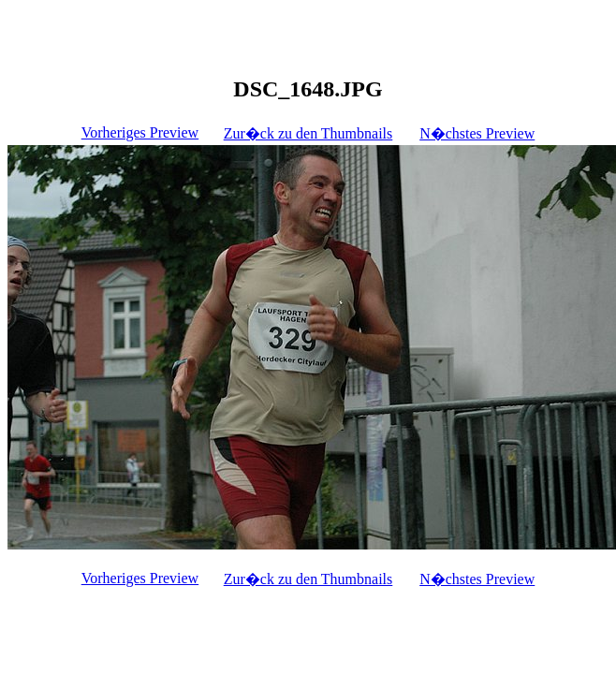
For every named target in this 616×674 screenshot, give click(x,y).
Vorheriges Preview (140, 132)
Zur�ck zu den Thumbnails (308, 133)
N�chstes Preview (477, 133)
